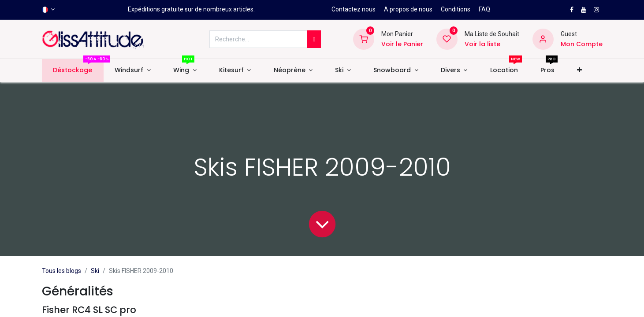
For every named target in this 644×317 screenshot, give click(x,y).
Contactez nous (354, 9)
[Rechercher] (314, 39)
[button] (579, 70)
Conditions (456, 9)
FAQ (484, 9)
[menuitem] (73, 70)
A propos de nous (408, 9)
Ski (95, 271)
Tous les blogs (61, 271)
